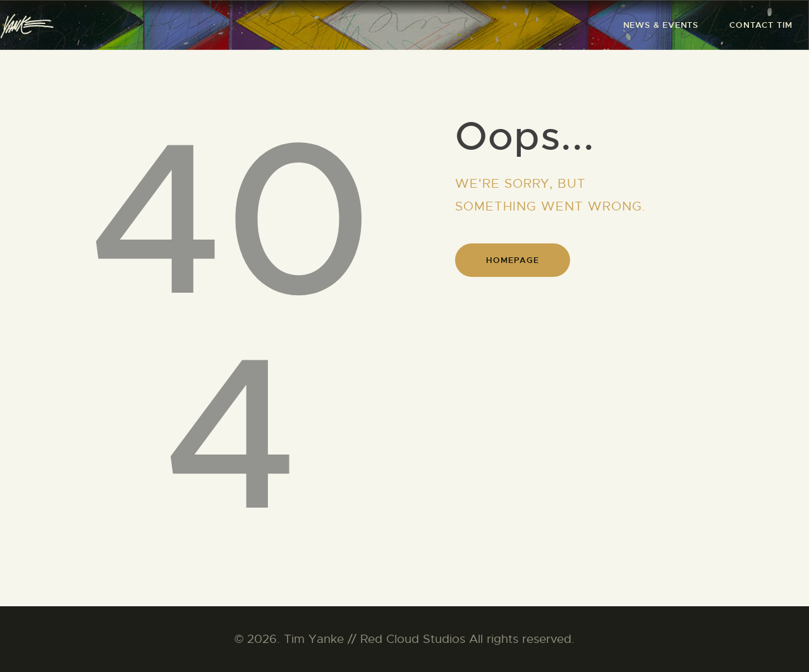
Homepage (512, 260)
